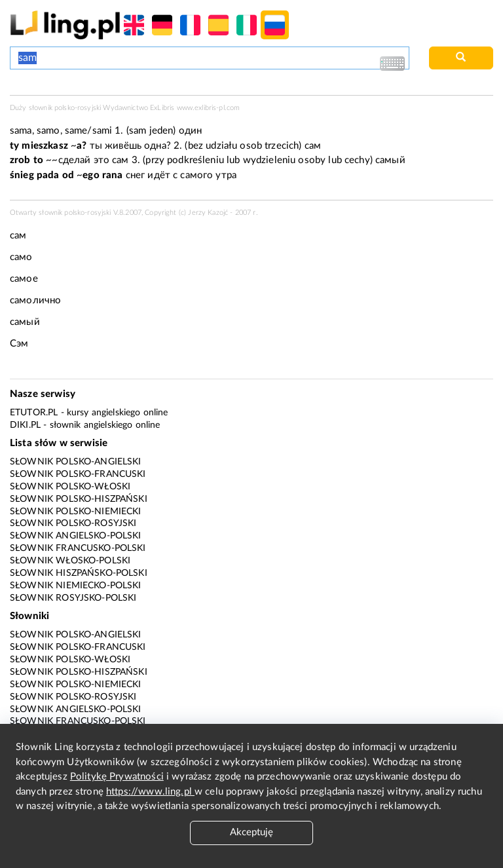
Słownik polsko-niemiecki (76, 512)
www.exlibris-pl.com (209, 108)
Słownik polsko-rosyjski (73, 523)
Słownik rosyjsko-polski (73, 598)
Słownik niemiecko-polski (76, 586)
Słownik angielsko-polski (76, 536)
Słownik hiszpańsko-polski (79, 573)
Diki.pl (25, 425)
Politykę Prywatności (117, 777)
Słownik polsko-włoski (70, 487)
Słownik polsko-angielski (76, 462)
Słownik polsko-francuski (78, 474)
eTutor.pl (34, 413)
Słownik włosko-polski (70, 561)
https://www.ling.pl (150, 792)
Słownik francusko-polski (78, 548)
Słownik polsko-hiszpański (79, 499)
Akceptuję (251, 832)
